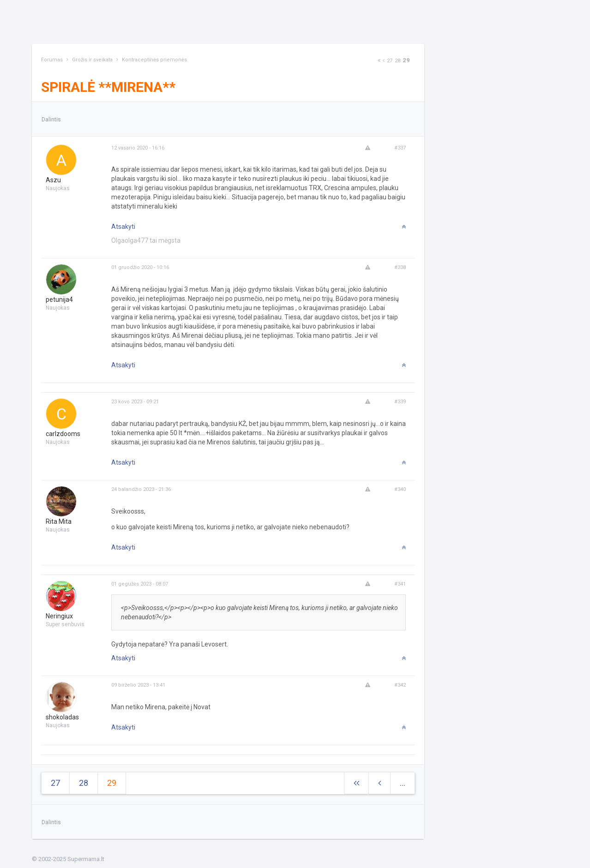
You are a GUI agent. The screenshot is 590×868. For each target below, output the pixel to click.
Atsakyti (123, 227)
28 (397, 61)
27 (390, 61)
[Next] (379, 61)
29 (406, 60)
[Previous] (384, 61)
